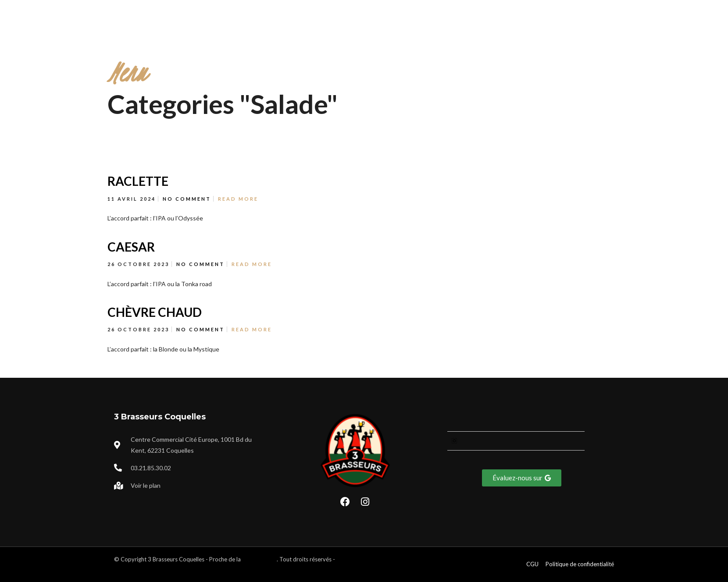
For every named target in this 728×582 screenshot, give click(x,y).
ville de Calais (259, 559)
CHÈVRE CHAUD (155, 312)
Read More (238, 199)
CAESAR (131, 247)
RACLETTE (138, 181)
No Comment (187, 199)
